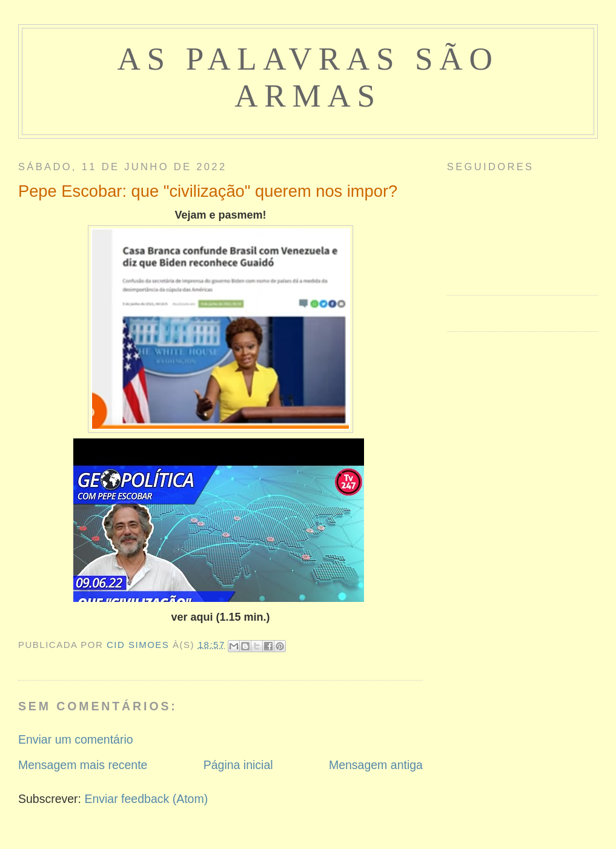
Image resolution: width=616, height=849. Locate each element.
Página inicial (238, 765)
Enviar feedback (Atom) (146, 799)
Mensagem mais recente (83, 765)
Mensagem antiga (376, 765)
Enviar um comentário (76, 739)
